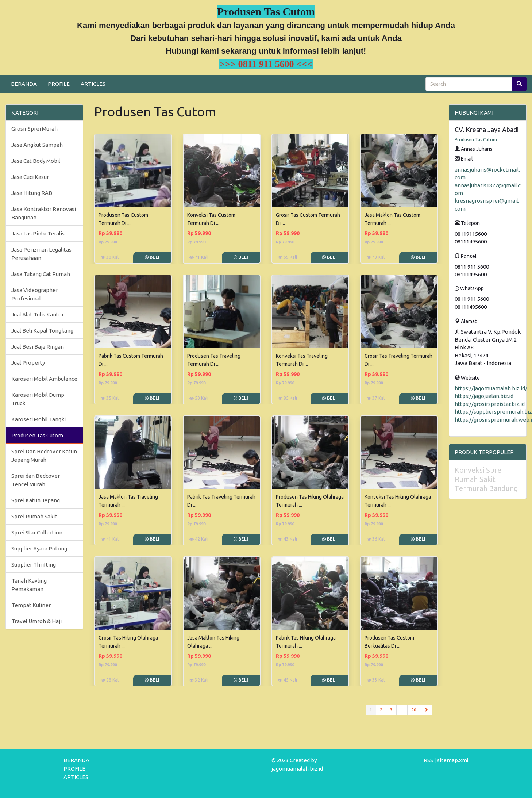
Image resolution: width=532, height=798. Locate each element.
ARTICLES (93, 84)
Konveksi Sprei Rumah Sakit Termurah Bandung (486, 479)
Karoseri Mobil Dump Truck (38, 399)
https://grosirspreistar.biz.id (490, 404)
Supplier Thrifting (34, 565)
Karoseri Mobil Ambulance (44, 379)
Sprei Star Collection (37, 532)
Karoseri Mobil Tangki (38, 419)
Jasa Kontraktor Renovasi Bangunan (44, 213)
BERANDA (24, 84)
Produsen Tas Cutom (37, 435)
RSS (428, 760)
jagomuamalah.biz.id (297, 769)
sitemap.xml (453, 760)
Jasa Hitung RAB (32, 193)
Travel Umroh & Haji (36, 621)
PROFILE (59, 84)
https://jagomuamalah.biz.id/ (491, 388)
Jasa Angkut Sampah (37, 145)
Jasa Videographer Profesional (35, 294)
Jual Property (28, 363)
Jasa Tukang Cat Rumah (41, 274)
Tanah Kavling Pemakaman (29, 585)
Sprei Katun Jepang (36, 500)
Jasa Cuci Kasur (30, 177)
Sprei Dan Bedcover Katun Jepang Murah (44, 456)
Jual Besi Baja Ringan (38, 347)
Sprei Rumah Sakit (34, 516)
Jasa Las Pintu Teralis (38, 233)
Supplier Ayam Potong (39, 548)
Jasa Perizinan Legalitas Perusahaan (41, 254)
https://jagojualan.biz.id (484, 396)
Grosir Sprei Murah (34, 129)
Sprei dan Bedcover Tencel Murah (36, 480)
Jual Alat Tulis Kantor (38, 314)
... (402, 710)
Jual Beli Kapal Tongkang (42, 331)
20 (414, 710)
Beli (152, 257)
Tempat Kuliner (31, 605)
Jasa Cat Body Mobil (36, 161)
